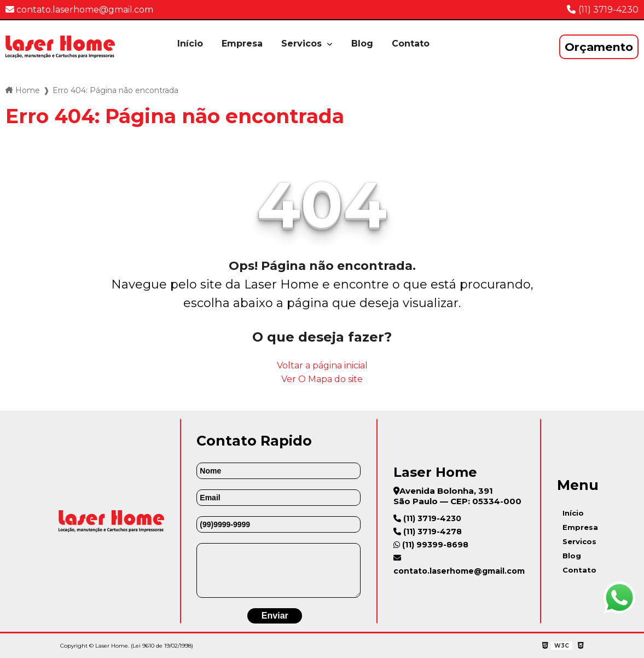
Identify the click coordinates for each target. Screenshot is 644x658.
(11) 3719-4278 (428, 532)
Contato (411, 44)
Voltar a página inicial (322, 365)
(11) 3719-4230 (608, 10)
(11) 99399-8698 (431, 545)
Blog (362, 44)
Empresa (242, 44)
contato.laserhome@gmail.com (79, 10)
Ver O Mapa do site (322, 379)
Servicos (303, 44)
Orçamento (599, 47)
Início (190, 44)
